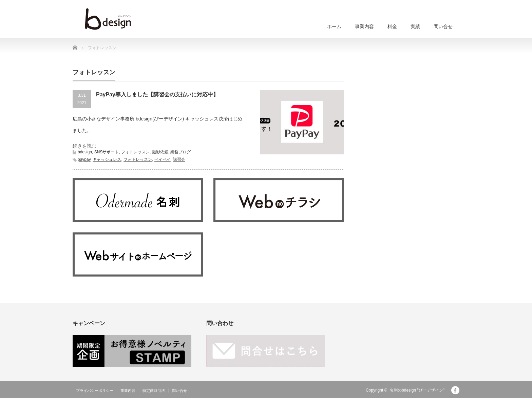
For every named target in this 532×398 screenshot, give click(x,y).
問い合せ (443, 26)
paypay (84, 159)
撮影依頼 (160, 152)
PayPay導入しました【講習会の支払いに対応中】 (157, 94)
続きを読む (84, 146)
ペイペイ (163, 159)
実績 (415, 26)
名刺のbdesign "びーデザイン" (417, 390)
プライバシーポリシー (95, 391)
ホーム (334, 26)
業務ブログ (180, 152)
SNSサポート (107, 152)
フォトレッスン (135, 152)
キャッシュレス (107, 159)
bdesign (85, 152)
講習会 (179, 159)
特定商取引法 (154, 391)
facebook (455, 390)
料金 (392, 26)
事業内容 (364, 26)
